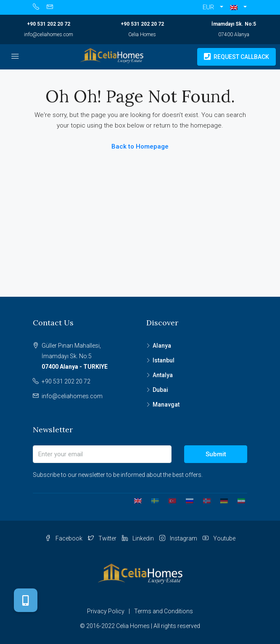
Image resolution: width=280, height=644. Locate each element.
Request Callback (236, 57)
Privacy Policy (106, 611)
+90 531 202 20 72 (49, 24)
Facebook (64, 538)
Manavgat (166, 404)
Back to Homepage (140, 146)
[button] (238, 7)
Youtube (219, 538)
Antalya (163, 375)
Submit (216, 454)
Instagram (178, 538)
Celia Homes (142, 35)
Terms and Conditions (164, 611)
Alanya (162, 346)
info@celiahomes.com (49, 35)
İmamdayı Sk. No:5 (234, 24)
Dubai (160, 390)
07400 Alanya (234, 35)
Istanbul (164, 360)
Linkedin (138, 538)
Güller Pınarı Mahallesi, (88, 357)
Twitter (102, 538)
